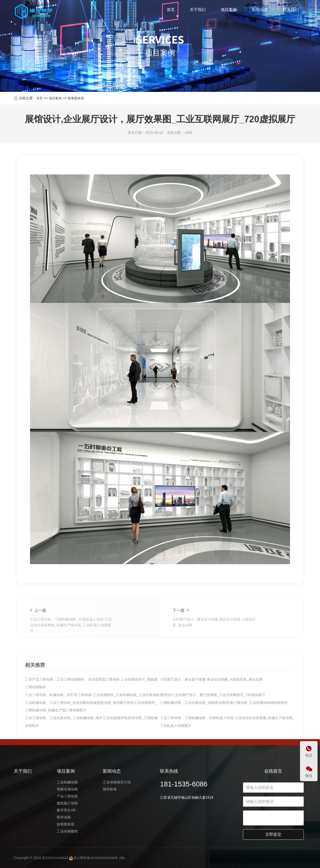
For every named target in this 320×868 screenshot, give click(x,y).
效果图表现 (78, 98)
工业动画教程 (67, 831)
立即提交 (273, 834)
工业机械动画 (67, 782)
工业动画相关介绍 (117, 782)
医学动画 (64, 817)
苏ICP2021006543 (56, 858)
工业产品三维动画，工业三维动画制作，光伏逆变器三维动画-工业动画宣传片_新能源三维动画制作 (91, 733)
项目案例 (229, 11)
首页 (171, 11)
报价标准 (110, 789)
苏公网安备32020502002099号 (98, 858)
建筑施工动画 (67, 803)
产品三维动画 (67, 796)
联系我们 (291, 11)
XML (129, 858)
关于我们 (198, 11)
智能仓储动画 (67, 789)
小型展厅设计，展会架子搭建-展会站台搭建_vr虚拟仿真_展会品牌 (211, 729)
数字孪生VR (66, 810)
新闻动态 (260, 11)
